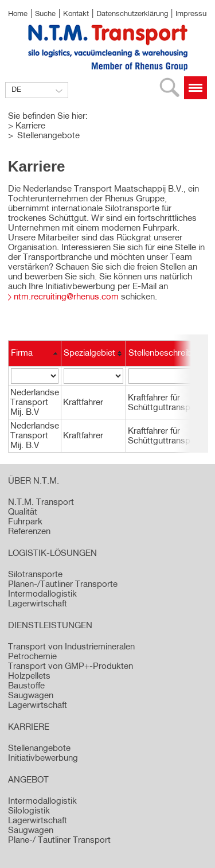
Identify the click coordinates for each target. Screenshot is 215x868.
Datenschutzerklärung (132, 14)
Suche (45, 14)
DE (16, 90)
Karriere (30, 126)
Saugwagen (31, 830)
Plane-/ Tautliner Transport (59, 840)
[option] (107, 105)
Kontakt (76, 14)
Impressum (194, 14)
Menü (196, 88)
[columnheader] (35, 354)
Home (18, 14)
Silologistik (29, 811)
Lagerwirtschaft (38, 821)
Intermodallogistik (42, 801)
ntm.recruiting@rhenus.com (66, 297)
